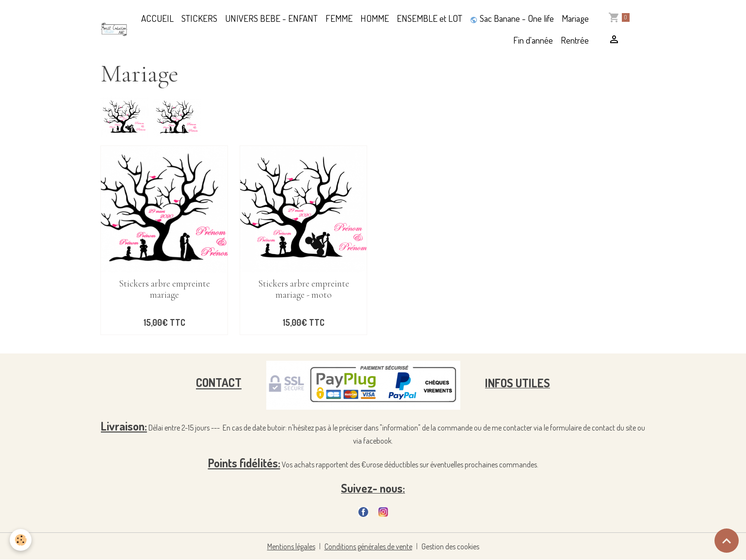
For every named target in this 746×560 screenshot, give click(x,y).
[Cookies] (21, 540)
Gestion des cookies (450, 546)
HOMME (375, 18)
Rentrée (575, 40)
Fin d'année (533, 40)
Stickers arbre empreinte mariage (164, 289)
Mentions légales (291, 546)
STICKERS (199, 18)
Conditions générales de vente (368, 546)
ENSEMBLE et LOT (430, 18)
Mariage (575, 18)
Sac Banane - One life (512, 18)
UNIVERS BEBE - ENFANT (271, 18)
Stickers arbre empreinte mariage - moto (304, 289)
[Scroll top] (727, 541)
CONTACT (219, 383)
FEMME (339, 18)
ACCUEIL (157, 18)
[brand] (114, 29)
